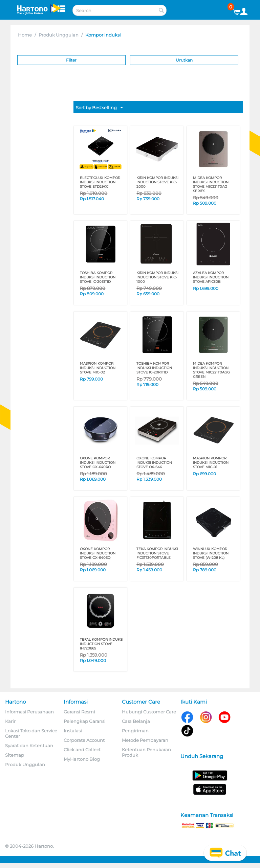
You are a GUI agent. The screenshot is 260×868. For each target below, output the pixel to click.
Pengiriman (135, 731)
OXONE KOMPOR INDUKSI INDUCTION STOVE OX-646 (154, 463)
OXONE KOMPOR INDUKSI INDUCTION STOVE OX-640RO (98, 463)
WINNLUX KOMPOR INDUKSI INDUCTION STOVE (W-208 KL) (211, 553)
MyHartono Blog (82, 759)
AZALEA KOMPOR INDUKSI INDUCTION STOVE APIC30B (211, 277)
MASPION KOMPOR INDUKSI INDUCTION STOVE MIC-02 (98, 368)
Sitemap (15, 755)
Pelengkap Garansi (85, 721)
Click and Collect (82, 750)
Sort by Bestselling (99, 108)
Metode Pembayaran (145, 740)
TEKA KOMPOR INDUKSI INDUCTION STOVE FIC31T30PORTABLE (157, 553)
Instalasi (73, 731)
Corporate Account (84, 740)
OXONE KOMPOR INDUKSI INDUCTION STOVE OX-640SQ (98, 553)
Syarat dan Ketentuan (29, 746)
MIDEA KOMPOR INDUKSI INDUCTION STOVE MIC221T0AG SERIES (211, 184)
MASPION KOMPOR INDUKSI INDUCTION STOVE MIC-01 (211, 463)
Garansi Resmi (79, 712)
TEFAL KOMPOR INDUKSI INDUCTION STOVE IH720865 (102, 644)
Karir (10, 721)
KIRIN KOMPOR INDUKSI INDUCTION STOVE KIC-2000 (157, 182)
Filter (71, 60)
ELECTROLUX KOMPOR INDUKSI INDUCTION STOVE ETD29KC (100, 182)
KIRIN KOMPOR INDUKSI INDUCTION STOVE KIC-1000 (157, 277)
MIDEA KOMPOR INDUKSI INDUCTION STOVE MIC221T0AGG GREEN (211, 370)
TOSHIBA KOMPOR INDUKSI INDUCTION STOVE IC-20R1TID (154, 368)
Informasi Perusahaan (29, 712)
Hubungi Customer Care (149, 712)
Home (25, 35)
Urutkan (184, 60)
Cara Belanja (136, 721)
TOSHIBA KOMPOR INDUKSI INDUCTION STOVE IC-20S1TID (98, 277)
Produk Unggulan (59, 35)
